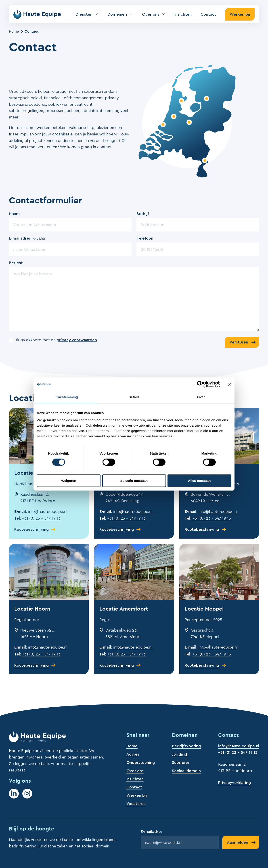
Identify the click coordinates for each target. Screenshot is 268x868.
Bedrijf (143, 214)
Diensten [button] (89, 14)
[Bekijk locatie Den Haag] (163, 124)
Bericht (16, 263)
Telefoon (145, 238)
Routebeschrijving (31, 529)
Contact (208, 14)
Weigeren (69, 481)
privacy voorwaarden (77, 340)
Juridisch (180, 754)
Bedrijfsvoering (186, 746)
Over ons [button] (156, 14)
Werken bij (240, 14)
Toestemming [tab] (67, 397)
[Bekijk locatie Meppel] (207, 99)
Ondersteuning (141, 763)
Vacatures (136, 804)
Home (14, 31)
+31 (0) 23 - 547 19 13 (238, 752)
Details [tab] (134, 397)
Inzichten (183, 14)
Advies (133, 754)
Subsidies (181, 763)
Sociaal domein (186, 771)
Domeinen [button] (123, 14)
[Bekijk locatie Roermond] (205, 160)
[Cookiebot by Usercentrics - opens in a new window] (200, 384)
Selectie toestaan (134, 481)
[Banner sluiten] (230, 384)
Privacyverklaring (234, 783)
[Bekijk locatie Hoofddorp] (174, 116)
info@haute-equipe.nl (48, 511)
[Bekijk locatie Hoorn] (181, 101)
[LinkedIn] (14, 794)
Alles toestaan (199, 481)
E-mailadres (27, 239)
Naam (14, 214)
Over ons (135, 771)
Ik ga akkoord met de (57, 340)
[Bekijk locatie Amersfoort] (189, 122)
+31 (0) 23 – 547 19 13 (41, 518)
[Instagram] (27, 794)
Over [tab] (201, 397)
